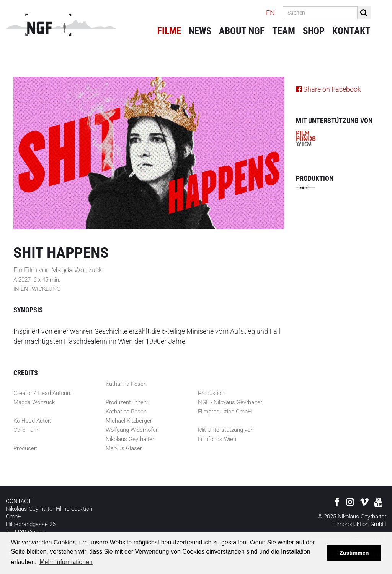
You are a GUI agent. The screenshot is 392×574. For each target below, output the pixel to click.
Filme (169, 31)
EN (270, 13)
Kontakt (351, 31)
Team (284, 31)
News (200, 31)
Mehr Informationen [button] (66, 562)
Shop (314, 31)
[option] (149, 153)
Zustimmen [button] (354, 553)
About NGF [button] (242, 31)
